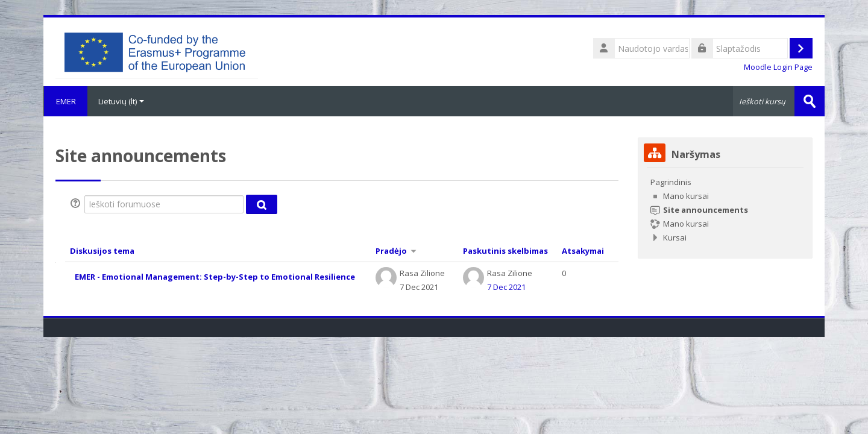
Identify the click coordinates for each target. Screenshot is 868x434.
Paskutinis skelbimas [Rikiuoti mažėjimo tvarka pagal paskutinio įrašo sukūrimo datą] (505, 251)
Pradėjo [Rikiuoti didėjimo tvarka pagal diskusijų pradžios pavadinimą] (391, 251)
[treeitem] (725, 210)
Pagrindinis (671, 182)
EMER (65, 101)
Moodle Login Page (778, 67)
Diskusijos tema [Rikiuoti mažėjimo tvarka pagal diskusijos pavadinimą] (102, 251)
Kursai (675, 237)
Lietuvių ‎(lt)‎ (121, 101)
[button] (77, 204)
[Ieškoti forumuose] (164, 204)
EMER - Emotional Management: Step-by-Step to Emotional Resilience (215, 277)
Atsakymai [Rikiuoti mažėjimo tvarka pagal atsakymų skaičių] (583, 251)
